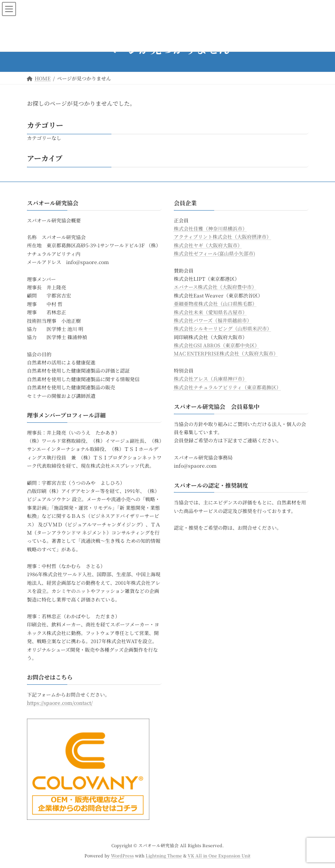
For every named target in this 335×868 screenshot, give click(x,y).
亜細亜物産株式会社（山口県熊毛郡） (215, 303)
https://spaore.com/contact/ (60, 703)
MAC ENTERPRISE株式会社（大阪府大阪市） (226, 354)
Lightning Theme (164, 856)
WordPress (122, 856)
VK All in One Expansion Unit (219, 856)
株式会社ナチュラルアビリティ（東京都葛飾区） (227, 387)
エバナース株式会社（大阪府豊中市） (215, 287)
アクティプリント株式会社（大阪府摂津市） (223, 237)
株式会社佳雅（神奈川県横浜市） (211, 228)
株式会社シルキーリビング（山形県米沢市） (223, 328)
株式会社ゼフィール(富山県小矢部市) (214, 253)
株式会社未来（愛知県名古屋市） (211, 312)
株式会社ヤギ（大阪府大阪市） (208, 245)
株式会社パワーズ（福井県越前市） (213, 320)
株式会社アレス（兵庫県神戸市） (211, 379)
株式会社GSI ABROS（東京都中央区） (217, 345)
